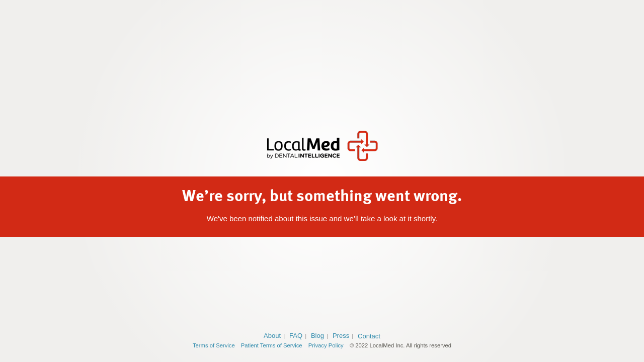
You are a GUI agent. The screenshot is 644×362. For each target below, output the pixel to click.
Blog (317, 336)
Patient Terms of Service (272, 345)
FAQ (296, 336)
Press (341, 336)
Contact (369, 336)
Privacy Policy (326, 345)
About (272, 336)
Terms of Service (214, 345)
